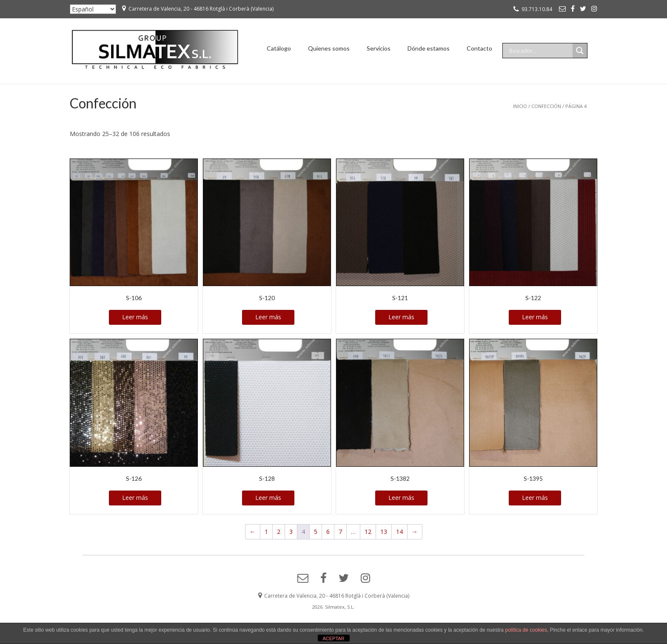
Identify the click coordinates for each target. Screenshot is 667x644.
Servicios (379, 48)
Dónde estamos (429, 48)
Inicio (520, 106)
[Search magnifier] (580, 51)
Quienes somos (329, 48)
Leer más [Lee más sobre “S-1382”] (401, 498)
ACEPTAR (333, 638)
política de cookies (526, 630)
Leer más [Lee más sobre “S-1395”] (535, 498)
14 (399, 532)
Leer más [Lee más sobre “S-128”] (268, 498)
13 (384, 532)
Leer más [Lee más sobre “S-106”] (135, 317)
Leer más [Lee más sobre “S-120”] (268, 317)
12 (368, 532)
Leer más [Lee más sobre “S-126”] (135, 498)
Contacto (479, 48)
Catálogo (279, 48)
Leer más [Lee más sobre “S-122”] (535, 317)
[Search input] (540, 51)
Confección (546, 106)
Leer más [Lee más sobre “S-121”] (401, 317)
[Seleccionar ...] (93, 9)
